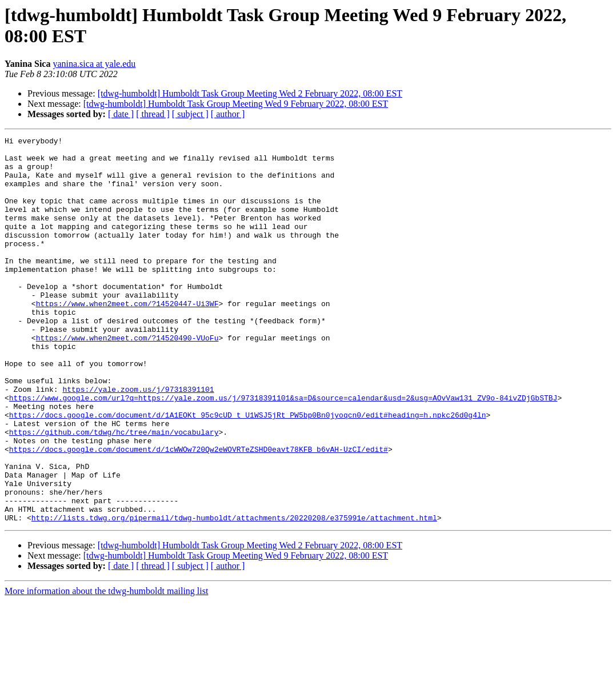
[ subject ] (190, 114)
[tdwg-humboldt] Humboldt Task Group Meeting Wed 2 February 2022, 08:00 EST (250, 93)
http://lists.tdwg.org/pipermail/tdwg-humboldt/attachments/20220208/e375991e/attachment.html (234, 595)
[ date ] (121, 114)
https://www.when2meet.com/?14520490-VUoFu (127, 379)
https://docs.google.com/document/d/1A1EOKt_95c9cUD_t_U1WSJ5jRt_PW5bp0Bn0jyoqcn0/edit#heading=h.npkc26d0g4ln (248, 471)
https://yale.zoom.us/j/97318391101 (138, 440)
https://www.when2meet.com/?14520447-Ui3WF (127, 338)
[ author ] (228, 114)
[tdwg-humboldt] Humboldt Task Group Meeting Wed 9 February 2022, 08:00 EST (236, 104)
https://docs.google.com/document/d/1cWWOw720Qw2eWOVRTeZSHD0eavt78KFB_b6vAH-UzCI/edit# (199, 512)
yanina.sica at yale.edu (94, 64)
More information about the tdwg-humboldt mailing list (106, 668)
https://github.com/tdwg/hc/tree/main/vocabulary (114, 492)
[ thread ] (153, 114)
